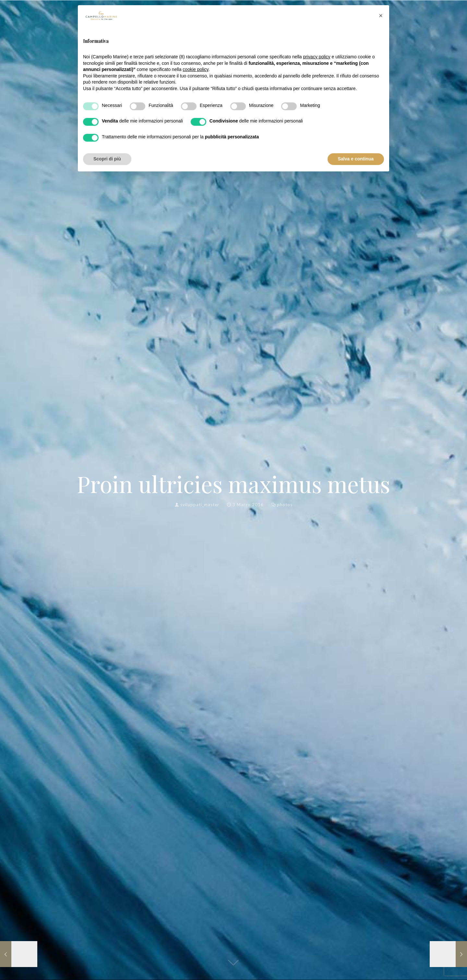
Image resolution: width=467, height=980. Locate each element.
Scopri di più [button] (107, 159)
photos (285, 505)
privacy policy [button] (317, 57)
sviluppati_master (200, 505)
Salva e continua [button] (356, 159)
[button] (381, 16)
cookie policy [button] (195, 69)
